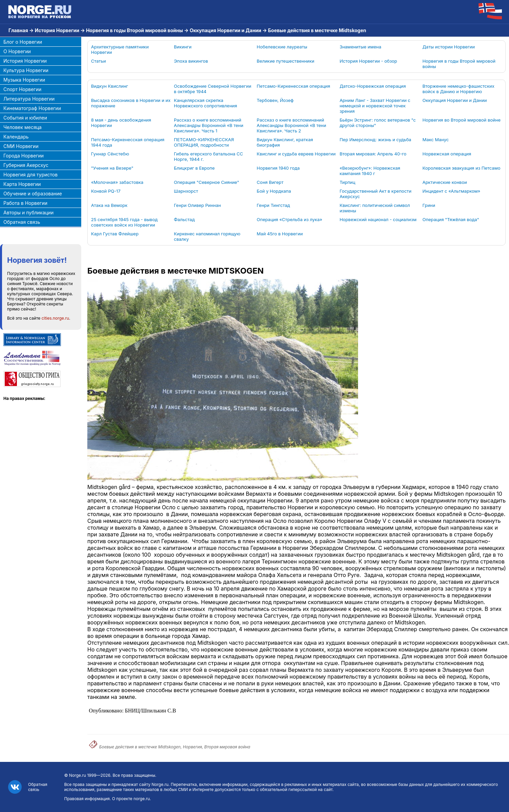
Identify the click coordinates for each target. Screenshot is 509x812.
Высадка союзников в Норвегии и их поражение (131, 103)
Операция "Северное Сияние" (207, 182)
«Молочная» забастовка (117, 182)
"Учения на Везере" (112, 168)
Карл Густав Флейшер (115, 234)
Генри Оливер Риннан (197, 205)
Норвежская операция (447, 154)
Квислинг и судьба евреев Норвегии (296, 154)
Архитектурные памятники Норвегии (120, 49)
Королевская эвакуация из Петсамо (461, 168)
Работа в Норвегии (25, 203)
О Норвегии (17, 51)
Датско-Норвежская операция (373, 86)
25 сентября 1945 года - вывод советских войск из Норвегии (124, 222)
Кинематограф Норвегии (32, 108)
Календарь (16, 137)
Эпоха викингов (191, 61)
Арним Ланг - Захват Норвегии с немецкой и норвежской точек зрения (375, 106)
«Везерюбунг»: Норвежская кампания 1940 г (370, 171)
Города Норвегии (24, 156)
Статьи (98, 61)
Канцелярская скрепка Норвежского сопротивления (206, 103)
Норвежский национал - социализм (378, 219)
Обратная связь (22, 222)
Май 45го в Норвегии (280, 234)
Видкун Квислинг (110, 86)
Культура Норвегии (26, 70)
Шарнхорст (186, 191)
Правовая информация (87, 799)
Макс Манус (436, 140)
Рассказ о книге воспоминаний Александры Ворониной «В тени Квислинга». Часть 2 (292, 125)
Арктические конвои (445, 182)
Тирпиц (347, 182)
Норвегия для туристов (30, 175)
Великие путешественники (286, 61)
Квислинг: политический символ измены (375, 208)
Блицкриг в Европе (194, 168)
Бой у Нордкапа (274, 191)
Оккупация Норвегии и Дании (225, 30)
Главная (18, 30)
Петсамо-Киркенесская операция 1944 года (128, 142)
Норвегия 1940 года (278, 168)
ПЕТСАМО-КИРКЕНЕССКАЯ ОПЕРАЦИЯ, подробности (204, 142)
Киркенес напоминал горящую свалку (207, 236)
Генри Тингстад (273, 205)
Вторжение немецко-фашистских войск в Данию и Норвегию (458, 89)
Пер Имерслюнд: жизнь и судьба (375, 140)
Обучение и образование (33, 194)
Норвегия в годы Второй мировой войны (134, 30)
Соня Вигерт (270, 182)
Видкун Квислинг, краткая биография (285, 142)
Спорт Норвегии (22, 89)
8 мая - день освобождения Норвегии (121, 123)
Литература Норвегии (29, 99)
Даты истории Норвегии (449, 47)
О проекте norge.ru (131, 799)
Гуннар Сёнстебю (110, 154)
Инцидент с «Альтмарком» (451, 191)
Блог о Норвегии (23, 42)
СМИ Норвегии (21, 146)
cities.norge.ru (55, 318)
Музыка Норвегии (24, 80)
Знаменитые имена (360, 47)
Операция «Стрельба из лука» (290, 219)
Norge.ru (78, 775)
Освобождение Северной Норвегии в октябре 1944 (213, 89)
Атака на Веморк (109, 205)
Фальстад (184, 219)
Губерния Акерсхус (26, 165)
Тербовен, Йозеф (275, 100)
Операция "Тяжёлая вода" (451, 219)
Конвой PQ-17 (106, 191)
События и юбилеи (25, 118)
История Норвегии (57, 30)
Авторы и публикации (28, 212)
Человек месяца (23, 127)
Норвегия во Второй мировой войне (461, 120)
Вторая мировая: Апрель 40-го (373, 154)
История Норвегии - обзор (368, 61)
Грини (429, 205)
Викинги (183, 47)
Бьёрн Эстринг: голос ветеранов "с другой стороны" (378, 123)
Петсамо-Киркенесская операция (294, 86)
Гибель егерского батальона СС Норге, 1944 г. (208, 156)
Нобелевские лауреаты (282, 47)
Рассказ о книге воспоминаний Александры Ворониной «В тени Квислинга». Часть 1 (209, 125)
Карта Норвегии (22, 184)
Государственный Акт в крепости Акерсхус (375, 194)
